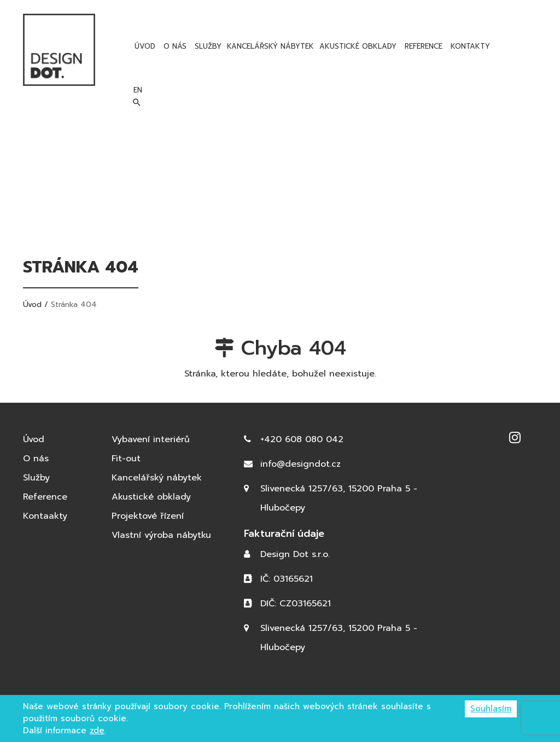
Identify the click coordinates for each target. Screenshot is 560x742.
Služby (207, 46)
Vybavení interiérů (151, 439)
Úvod (144, 46)
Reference (422, 46)
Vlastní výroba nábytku (161, 535)
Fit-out (126, 459)
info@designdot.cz (301, 464)
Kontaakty (45, 516)
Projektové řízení (148, 516)
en (517, 46)
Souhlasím (491, 709)
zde (97, 731)
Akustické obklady (358, 46)
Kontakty (469, 46)
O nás (174, 46)
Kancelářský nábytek (270, 46)
